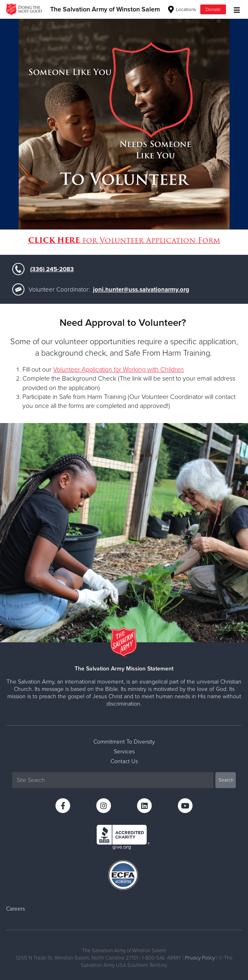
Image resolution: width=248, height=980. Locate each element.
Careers (15, 909)
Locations (182, 9)
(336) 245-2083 (52, 269)
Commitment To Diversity (124, 742)
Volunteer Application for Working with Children (118, 370)
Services (124, 752)
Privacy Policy (200, 958)
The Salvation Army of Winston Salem (105, 9)
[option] (124, 124)
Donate (213, 9)
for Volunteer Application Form (124, 240)
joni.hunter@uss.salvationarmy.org (141, 290)
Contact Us (124, 761)
